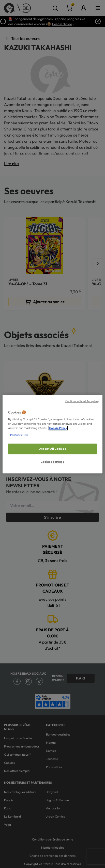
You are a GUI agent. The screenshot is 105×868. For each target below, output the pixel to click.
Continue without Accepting (82, 401)
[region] (52, 434)
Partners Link (19, 435)
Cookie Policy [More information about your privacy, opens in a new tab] (58, 428)
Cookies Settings (52, 462)
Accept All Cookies (52, 449)
